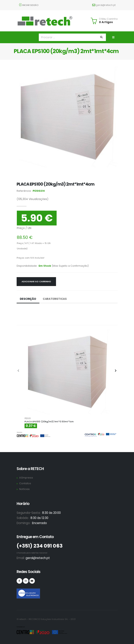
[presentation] (19, 371)
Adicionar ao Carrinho (36, 281)
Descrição (28, 299)
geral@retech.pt (104, 5)
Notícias (24, 489)
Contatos (25, 483)
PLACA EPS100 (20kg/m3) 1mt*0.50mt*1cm (49, 422)
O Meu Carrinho (108, 19)
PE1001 (28, 419)
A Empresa (26, 478)
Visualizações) (33, 199)
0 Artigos (106, 22)
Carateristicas (55, 299)
